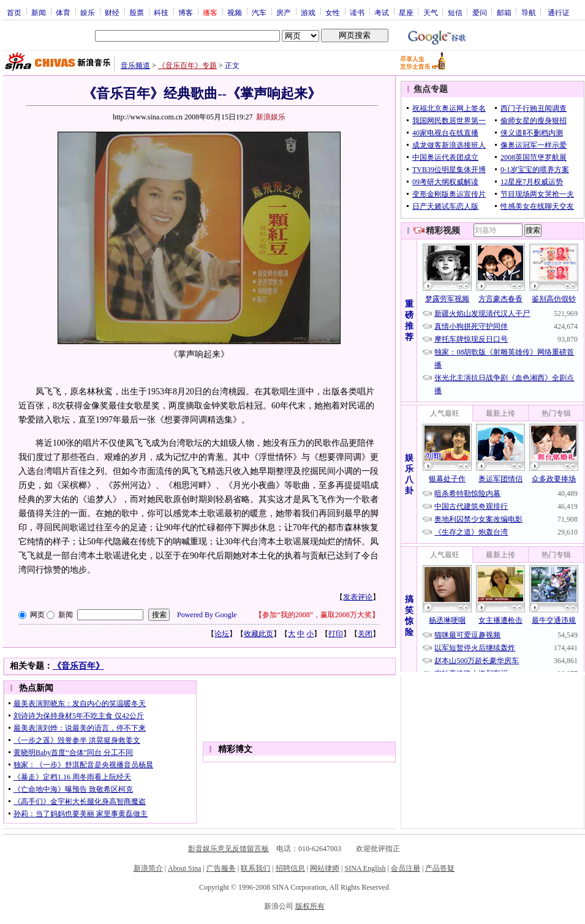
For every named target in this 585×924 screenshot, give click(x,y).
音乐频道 (135, 66)
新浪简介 (148, 868)
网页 (37, 615)
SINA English (365, 868)
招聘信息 (290, 868)
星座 (406, 12)
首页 (14, 12)
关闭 (365, 634)
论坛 (222, 634)
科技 (161, 12)
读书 (357, 12)
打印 (336, 634)
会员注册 (406, 868)
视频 (235, 12)
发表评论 (358, 597)
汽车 (259, 12)
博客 (186, 12)
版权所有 (310, 906)
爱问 (480, 12)
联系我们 (255, 868)
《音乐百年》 (78, 666)
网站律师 (325, 868)
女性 (333, 12)
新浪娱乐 (271, 117)
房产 (284, 12)
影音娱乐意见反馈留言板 (228, 849)
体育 (63, 12)
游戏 (308, 12)
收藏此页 (259, 634)
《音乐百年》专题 (187, 66)
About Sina (184, 868)
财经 (112, 12)
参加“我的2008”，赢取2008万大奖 (317, 615)
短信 (455, 12)
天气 (431, 12)
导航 (529, 12)
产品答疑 (440, 868)
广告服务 (221, 868)
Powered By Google (207, 615)
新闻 (39, 12)
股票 (137, 12)
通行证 (559, 12)
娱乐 (88, 12)
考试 (382, 12)
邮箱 (504, 12)
